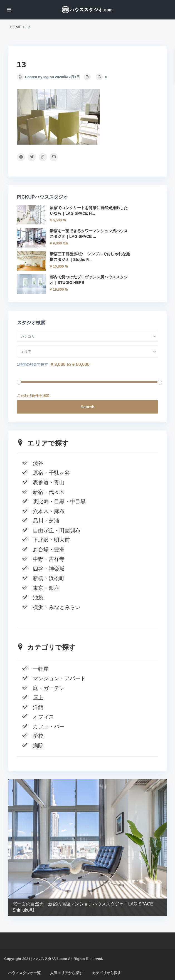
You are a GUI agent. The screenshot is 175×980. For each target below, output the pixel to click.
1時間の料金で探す (32, 364)
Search (87, 407)
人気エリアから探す (66, 973)
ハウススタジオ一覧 (24, 973)
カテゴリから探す (107, 973)
